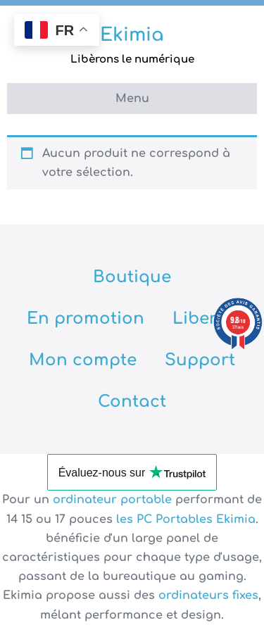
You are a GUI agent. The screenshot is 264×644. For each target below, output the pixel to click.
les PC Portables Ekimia (186, 519)
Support (200, 360)
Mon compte (83, 360)
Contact (132, 402)
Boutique (132, 277)
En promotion (86, 318)
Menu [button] (132, 99)
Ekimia (132, 35)
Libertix (205, 318)
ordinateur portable (114, 500)
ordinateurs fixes (208, 595)
